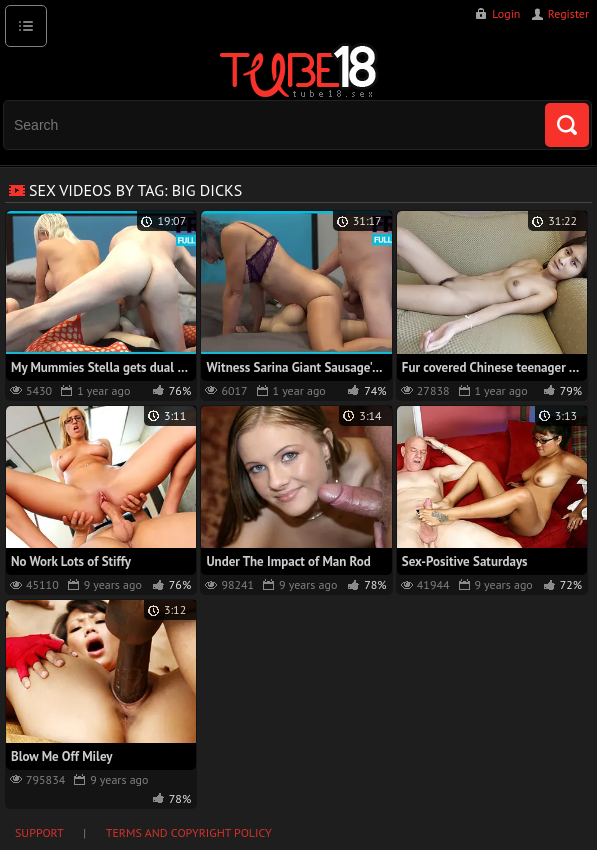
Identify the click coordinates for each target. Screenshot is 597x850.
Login (506, 13)
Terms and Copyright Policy (189, 832)
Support (39, 832)
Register (568, 13)
